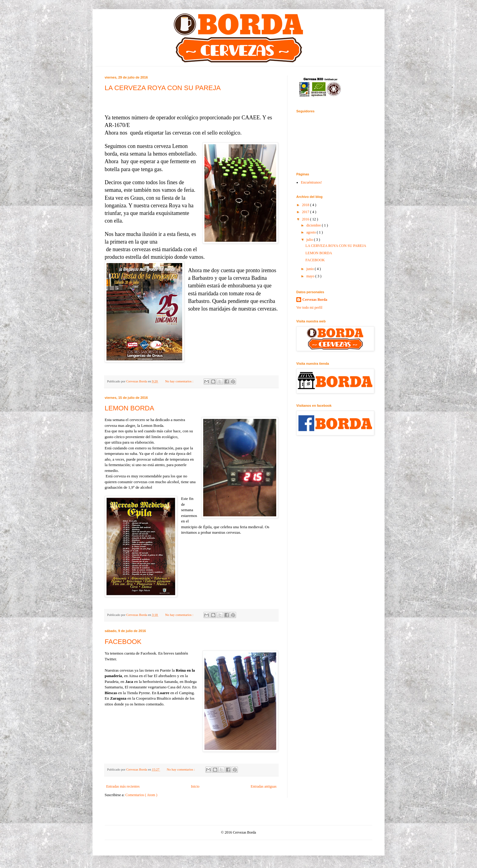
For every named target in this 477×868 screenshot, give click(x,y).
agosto (312, 232)
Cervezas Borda (315, 300)
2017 (306, 212)
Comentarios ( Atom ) (141, 795)
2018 (306, 205)
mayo (311, 276)
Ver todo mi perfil (309, 307)
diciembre (314, 225)
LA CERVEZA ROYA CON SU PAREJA (163, 88)
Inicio (195, 786)
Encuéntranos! (311, 182)
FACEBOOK (123, 642)
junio (311, 269)
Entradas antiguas (264, 786)
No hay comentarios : (180, 381)
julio (310, 240)
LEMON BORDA (129, 408)
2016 (306, 219)
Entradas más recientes (123, 786)
